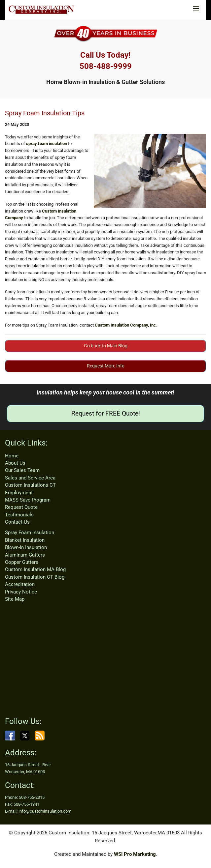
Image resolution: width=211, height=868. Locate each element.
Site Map (15, 599)
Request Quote (21, 507)
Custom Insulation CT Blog (35, 577)
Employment (19, 493)
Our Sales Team (22, 470)
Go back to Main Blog (106, 346)
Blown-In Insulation (26, 547)
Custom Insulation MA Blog (35, 569)
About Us (15, 463)
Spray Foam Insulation (30, 533)
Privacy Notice (21, 592)
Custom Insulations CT (30, 485)
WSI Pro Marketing (135, 854)
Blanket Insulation (25, 540)
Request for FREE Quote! (106, 413)
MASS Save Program (28, 500)
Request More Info (106, 366)
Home (12, 456)
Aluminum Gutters (25, 555)
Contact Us (17, 522)
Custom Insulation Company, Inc (125, 325)
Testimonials (19, 515)
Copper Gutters (22, 562)
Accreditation (20, 584)
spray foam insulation (47, 144)
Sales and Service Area (30, 478)
